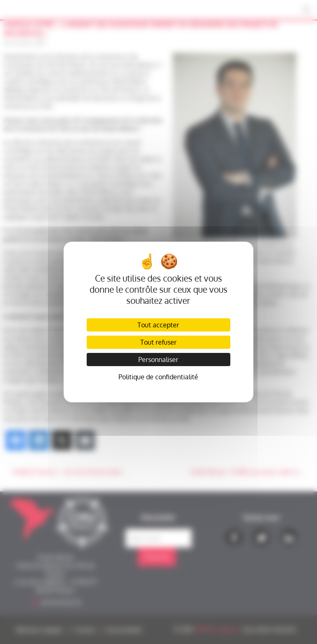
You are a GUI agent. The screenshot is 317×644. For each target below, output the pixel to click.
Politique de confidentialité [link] (158, 377)
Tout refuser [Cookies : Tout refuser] (158, 342)
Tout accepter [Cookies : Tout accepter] (158, 325)
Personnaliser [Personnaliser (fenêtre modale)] (158, 360)
